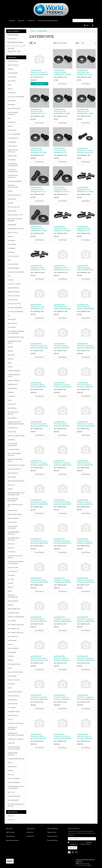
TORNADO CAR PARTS (16, 723)
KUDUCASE (12, 432)
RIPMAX (11, 605)
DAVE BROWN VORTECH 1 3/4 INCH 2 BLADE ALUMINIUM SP (39, 424)
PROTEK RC (12, 552)
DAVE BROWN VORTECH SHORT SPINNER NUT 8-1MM (62, 229)
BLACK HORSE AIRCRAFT (13, 113)
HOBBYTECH (12, 384)
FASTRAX (11, 252)
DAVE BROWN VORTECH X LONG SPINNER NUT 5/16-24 (62, 268)
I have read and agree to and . (80, 843)
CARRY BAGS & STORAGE (13, 151)
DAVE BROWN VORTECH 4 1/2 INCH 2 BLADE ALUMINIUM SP (86, 346)
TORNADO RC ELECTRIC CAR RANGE (16, 734)
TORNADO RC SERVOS (15, 739)
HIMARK (11, 359)
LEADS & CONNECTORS (16, 436)
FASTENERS (12, 244)
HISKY (10, 363)
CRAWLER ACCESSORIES (13, 171)
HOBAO (10, 367)
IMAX (10, 400)
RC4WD (10, 583)
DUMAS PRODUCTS (15, 195)
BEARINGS (11, 105)
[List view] (35, 43)
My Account (10, 832)
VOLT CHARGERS (14, 782)
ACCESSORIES (13, 73)
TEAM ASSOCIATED (15, 692)
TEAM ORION (12, 704)
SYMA (10, 688)
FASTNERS (11, 248)
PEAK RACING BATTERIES (13, 527)
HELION (10, 351)
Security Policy (53, 840)
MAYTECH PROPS (14, 469)
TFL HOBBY (12, 708)
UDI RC (10, 763)
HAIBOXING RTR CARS (16, 337)
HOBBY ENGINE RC (14, 371)
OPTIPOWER (12, 522)
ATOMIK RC (12, 93)
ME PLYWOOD (13, 473)
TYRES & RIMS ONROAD (16, 759)
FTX (9, 276)
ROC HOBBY (12, 621)
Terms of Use (52, 832)
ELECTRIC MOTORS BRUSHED (15, 220)
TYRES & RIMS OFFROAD (13, 754)
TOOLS (10, 719)
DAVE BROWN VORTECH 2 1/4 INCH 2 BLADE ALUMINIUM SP (86, 424)
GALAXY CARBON (14, 284)
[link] (73, 852)
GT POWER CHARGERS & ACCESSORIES (16, 332)
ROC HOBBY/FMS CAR (15, 633)
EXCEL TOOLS (13, 233)
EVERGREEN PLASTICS (16, 229)
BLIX (9, 118)
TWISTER (11, 743)
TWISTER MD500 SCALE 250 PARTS (14, 748)
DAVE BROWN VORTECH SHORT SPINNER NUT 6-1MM (85, 190)
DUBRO (10, 191)
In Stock (13, 39)
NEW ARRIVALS (13, 65)
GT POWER (12, 327)
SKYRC (10, 668)
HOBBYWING (12, 388)
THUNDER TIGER (14, 712)
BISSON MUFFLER (14, 109)
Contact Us (31, 21)
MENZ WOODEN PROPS (16, 481)
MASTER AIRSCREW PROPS (15, 460)
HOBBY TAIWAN (14, 381)
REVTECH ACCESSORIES (13, 596)
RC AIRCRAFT (13, 571)
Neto (90, 865)
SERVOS (10, 660)
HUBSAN (11, 392)
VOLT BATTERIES (14, 779)
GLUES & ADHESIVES (15, 308)
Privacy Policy (52, 836)
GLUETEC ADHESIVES (15, 312)
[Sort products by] (88, 43)
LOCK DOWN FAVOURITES (12, 445)
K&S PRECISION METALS (13, 413)
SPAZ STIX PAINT (14, 680)
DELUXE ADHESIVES (15, 181)
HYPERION (11, 396)
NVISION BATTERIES (15, 514)
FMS (9, 260)
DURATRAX (12, 199)
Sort (77, 43)
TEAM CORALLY (14, 696)
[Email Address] (82, 839)
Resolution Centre (12, 840)
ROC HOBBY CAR (14, 629)
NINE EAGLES (12, 510)
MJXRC (10, 489)
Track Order (10, 836)
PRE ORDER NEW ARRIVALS (14, 533)
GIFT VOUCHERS (14, 296)
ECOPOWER (12, 211)
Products (12, 21)
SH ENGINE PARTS (14, 664)
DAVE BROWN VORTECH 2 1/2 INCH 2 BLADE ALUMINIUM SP (39, 463)
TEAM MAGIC (13, 700)
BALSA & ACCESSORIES (16, 97)
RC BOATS (11, 575)
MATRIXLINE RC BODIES (16, 465)
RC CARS (11, 579)
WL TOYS (11, 792)
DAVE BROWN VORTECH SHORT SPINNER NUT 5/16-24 (62, 190)
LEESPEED (11, 440)
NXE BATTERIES (13, 518)
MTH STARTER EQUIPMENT (13, 500)
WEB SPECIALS (13, 61)
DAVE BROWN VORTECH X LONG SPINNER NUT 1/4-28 (38, 268)
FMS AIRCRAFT (13, 264)
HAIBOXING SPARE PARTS (14, 342)
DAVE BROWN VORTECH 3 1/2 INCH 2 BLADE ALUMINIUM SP (39, 346)
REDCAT (10, 587)
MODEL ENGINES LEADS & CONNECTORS (16, 494)
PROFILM (11, 544)
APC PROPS (12, 81)
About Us (21, 21)
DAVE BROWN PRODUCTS (13, 176)
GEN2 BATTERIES (14, 292)
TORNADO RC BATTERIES (12, 728)
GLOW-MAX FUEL (14, 304)
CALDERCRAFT (13, 138)
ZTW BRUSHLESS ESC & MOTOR (16, 805)
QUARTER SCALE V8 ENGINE (15, 557)
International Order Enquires (48, 21)
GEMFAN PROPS (13, 288)
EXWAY (11, 237)
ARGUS (10, 89)
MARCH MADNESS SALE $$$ (14, 454)
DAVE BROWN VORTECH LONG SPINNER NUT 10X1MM (62, 72)
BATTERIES (12, 101)
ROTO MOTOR (13, 637)
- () (87, 25)
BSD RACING (12, 130)
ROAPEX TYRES (13, 613)
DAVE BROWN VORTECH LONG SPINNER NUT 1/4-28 (85, 72)
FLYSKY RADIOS (13, 256)
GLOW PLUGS (13, 300)
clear (19, 51)
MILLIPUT (11, 485)
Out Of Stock (63, 84)
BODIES (10, 126)
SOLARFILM (12, 676)
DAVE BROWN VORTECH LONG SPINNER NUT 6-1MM (62, 112)
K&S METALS (12, 408)
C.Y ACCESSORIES (14, 134)
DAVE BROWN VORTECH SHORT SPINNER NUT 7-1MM (39, 229)
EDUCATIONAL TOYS (15, 215)
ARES (9, 85)
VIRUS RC (11, 775)
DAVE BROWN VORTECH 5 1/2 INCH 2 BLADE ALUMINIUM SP (63, 385)
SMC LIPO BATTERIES (15, 672)
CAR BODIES (12, 142)
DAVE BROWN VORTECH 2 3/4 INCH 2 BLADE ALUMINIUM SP (63, 463)
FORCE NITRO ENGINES (16, 272)
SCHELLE (11, 656)
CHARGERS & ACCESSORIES (13, 165)
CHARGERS (12, 160)
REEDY (10, 591)
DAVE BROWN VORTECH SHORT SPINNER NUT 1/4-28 (38, 190)
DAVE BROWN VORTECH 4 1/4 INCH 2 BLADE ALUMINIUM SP (39, 72)
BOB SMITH (12, 122)
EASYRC (11, 203)
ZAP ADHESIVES (13, 800)
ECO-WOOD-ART (14, 207)
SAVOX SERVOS (13, 648)
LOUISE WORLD (13, 450)
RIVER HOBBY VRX (14, 609)
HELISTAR (11, 355)
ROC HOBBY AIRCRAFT (16, 625)
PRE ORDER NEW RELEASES (14, 539)
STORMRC (11, 684)
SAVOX (10, 644)
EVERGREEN (12, 225)
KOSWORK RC (13, 428)
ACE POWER (12, 77)
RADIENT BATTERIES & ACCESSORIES (16, 563)
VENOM (10, 771)
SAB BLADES (12, 641)
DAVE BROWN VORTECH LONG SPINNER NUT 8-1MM (39, 151)
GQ (9, 316)
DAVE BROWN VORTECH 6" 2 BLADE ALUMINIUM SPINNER (62, 580)
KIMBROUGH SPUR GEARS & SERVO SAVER (16, 423)
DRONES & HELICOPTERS (13, 186)
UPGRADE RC (12, 767)
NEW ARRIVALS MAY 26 (15, 506)
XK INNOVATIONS (14, 796)
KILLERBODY (12, 418)
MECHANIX (12, 477)
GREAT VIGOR (12, 323)
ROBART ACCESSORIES (16, 617)
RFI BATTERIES (13, 601)
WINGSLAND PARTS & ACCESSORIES (16, 787)
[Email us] (69, 852)
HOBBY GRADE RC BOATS (14, 376)
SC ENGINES (12, 652)
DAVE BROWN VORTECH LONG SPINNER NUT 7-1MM (85, 112)
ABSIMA (11, 69)
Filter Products (13, 31)
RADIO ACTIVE (13, 567)
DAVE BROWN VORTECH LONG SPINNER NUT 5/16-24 (39, 112)
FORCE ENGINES (13, 268)
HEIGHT (10, 347)
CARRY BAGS (12, 146)
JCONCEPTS (12, 404)
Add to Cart (39, 84)
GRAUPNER (12, 319)
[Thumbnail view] (31, 43)
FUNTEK (11, 280)
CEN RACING (12, 156)
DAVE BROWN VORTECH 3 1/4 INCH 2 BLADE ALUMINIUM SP (39, 502)
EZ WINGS (11, 241)
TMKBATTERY (13, 716)
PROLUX (11, 548)
